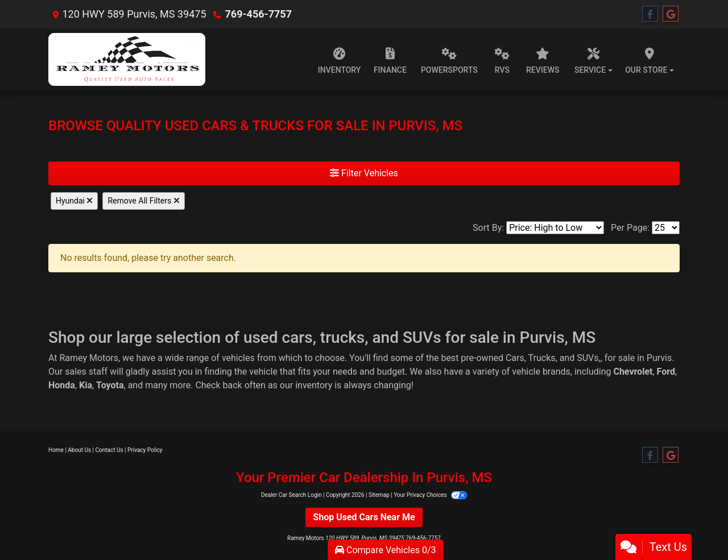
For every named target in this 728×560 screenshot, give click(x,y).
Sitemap (379, 495)
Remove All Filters (143, 201)
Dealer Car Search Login (291, 495)
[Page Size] (666, 228)
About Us (79, 450)
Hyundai (74, 201)
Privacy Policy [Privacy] (145, 450)
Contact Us (109, 450)
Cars (515, 358)
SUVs (588, 358)
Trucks (542, 358)
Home (56, 450)
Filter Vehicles (364, 173)
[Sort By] (555, 228)
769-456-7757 (258, 14)
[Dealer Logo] (127, 59)
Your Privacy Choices (430, 495)
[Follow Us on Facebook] (650, 14)
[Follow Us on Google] (671, 14)
